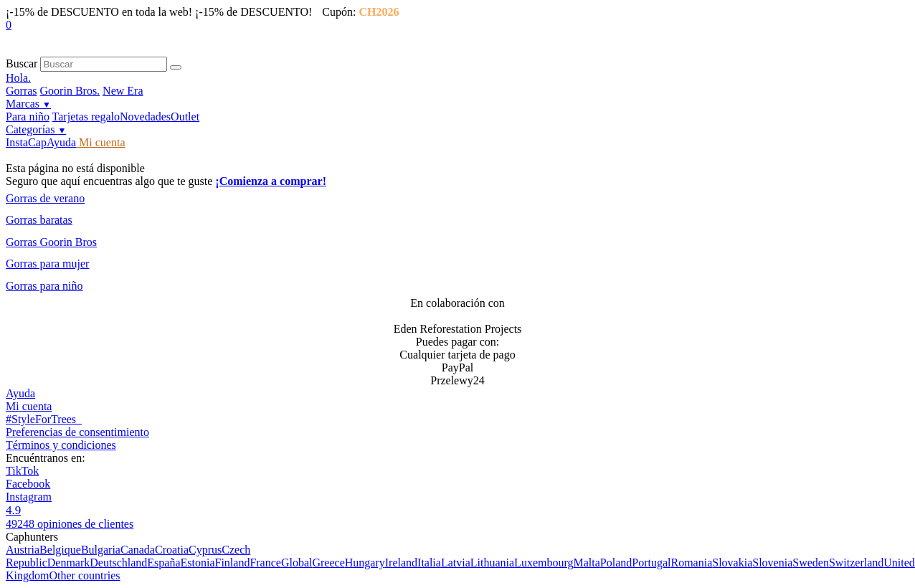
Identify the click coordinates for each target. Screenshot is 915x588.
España (163, 563)
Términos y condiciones (61, 445)
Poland (616, 563)
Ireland (401, 563)
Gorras (22, 91)
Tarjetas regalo (86, 117)
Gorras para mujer (47, 264)
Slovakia (732, 563)
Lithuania (492, 563)
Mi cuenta (100, 142)
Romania (691, 563)
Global (297, 563)
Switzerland (856, 563)
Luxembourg (544, 563)
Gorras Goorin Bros (51, 242)
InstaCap (26, 142)
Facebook (28, 484)
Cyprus (205, 550)
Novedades (145, 117)
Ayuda (61, 142)
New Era (123, 91)
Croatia (172, 550)
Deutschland (118, 563)
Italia (429, 563)
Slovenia (772, 563)
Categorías (36, 129)
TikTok (22, 471)
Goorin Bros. (70, 91)
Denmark (69, 563)
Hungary (365, 563)
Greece (328, 563)
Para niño (28, 117)
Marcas (28, 104)
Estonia (197, 563)
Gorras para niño (44, 286)
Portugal (651, 563)
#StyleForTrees (44, 419)
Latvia (456, 563)
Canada (138, 550)
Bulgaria (101, 550)
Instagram (29, 497)
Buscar (22, 63)
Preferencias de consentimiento (77, 432)
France (265, 563)
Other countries (84, 575)
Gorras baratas (39, 220)
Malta (586, 563)
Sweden (811, 563)
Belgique (60, 550)
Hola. (18, 78)
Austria (23, 550)
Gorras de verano (45, 198)
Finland (232, 563)
